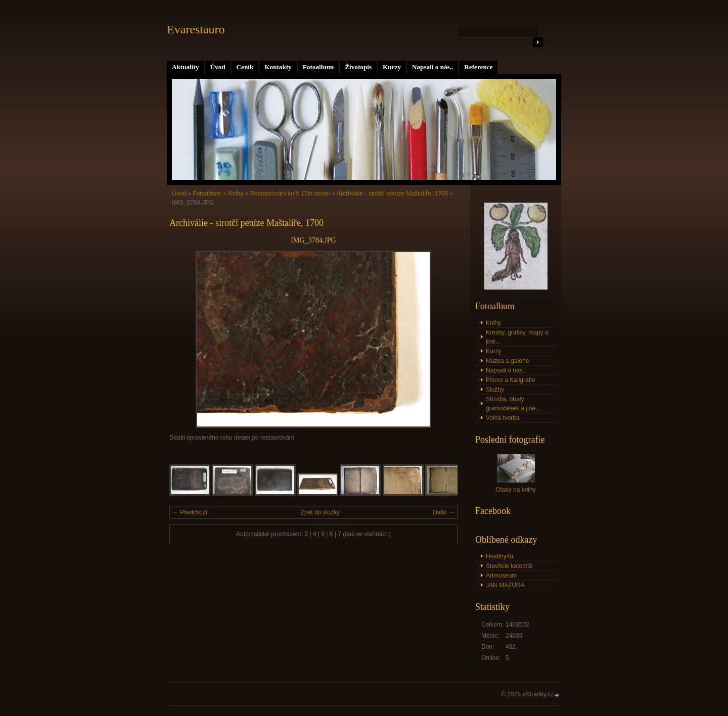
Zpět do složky (320, 512)
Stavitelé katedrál (509, 566)
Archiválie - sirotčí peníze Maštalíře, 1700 (392, 194)
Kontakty (278, 67)
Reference (478, 67)
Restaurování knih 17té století (290, 194)
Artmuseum (501, 576)
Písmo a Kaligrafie (510, 380)
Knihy (236, 194)
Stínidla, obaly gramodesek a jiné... (513, 404)
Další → (444, 512)
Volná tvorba (503, 418)
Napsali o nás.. (433, 67)
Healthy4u (499, 556)
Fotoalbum (318, 67)
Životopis (358, 67)
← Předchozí (190, 512)
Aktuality (186, 67)
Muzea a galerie (507, 361)
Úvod (218, 67)
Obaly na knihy (515, 490)
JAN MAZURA (505, 585)
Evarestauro (196, 29)
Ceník (245, 67)
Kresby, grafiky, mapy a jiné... (517, 337)
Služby (495, 390)
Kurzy (392, 67)
